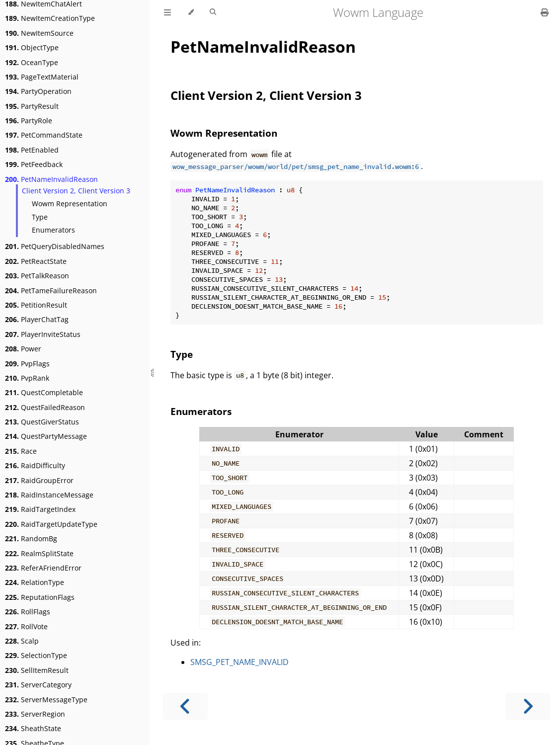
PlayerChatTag (37, 319)
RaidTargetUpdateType (51, 524)
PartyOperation (38, 91)
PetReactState (36, 261)
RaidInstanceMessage (49, 495)
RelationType (35, 582)
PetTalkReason (37, 276)
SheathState (33, 728)
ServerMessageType (46, 700)
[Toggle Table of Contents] (167, 12)
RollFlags (28, 612)
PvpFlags (27, 364)
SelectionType (36, 655)
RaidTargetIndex (40, 509)
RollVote (26, 626)
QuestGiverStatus (42, 422)
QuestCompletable (44, 392)
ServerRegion (35, 714)
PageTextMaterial (42, 77)
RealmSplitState (39, 553)
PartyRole (29, 121)
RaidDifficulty (35, 465)
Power (23, 349)
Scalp (22, 641)
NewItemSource (39, 33)
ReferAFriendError (43, 568)
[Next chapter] (528, 706)
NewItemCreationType (50, 18)
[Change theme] (191, 12)
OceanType (32, 62)
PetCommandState (44, 135)
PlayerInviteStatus (43, 334)
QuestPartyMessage (46, 436)
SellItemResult (37, 670)
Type (40, 217)
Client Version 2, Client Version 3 (76, 191)
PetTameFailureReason (51, 290)
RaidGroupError (39, 480)
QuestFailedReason (45, 407)
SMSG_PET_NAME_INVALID (240, 662)
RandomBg (31, 538)
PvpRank (27, 378)
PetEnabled (32, 150)
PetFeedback (34, 164)
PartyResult (32, 106)
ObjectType (32, 47)
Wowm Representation (70, 204)
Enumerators (53, 230)
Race (21, 451)
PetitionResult (36, 305)
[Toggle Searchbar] (213, 12)
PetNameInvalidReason (51, 179)
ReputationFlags (40, 597)
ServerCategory (38, 685)
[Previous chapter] (185, 706)
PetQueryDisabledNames (55, 246)
